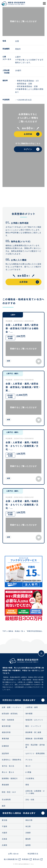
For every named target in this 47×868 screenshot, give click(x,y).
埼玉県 (28, 826)
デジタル (29, 760)
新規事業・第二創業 (33, 732)
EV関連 (28, 772)
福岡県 (28, 845)
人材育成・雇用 (32, 707)
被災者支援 (6, 726)
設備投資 (5, 746)
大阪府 (5, 833)
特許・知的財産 (8, 720)
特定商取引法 (33, 854)
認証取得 (5, 753)
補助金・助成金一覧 (16, 631)
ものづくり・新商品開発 (35, 753)
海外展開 (29, 714)
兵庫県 (5, 845)
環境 (27, 785)
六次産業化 (30, 778)
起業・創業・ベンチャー (12, 707)
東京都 (5, 820)
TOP (4, 631)
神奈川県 (29, 820)
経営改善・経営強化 (10, 714)
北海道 (5, 839)
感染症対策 (6, 732)
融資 (4, 806)
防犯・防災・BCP (9, 792)
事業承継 (5, 739)
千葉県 (5, 826)
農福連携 (5, 785)
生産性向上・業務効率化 (12, 760)
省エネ (28, 766)
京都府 (28, 833)
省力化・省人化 (8, 766)
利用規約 (25, 859)
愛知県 (28, 839)
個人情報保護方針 (11, 859)
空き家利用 (6, 800)
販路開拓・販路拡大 (10, 778)
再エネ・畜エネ (8, 772)
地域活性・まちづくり (34, 720)
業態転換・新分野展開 (34, 739)
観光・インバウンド (33, 726)
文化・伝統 (30, 800)
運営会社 (36, 859)
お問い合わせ (13, 854)
